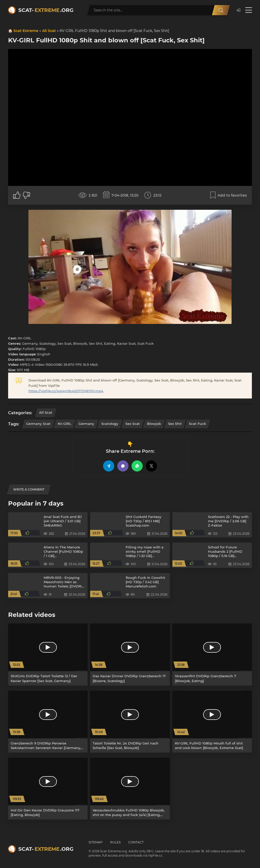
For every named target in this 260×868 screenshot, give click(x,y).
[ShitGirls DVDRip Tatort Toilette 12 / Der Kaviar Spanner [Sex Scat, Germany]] (48, 654)
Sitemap (96, 842)
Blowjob (154, 424)
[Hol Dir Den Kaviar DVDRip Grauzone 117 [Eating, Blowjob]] (48, 789)
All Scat (49, 31)
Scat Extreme (26, 31)
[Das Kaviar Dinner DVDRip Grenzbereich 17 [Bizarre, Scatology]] (130, 654)
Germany (86, 424)
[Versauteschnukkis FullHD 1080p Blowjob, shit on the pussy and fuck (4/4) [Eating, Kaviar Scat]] (130, 789)
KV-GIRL (64, 424)
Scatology (110, 424)
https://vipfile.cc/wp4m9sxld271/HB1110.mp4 (66, 391)
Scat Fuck (197, 424)
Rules (115, 842)
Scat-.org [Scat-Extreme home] (46, 10)
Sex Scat (133, 424)
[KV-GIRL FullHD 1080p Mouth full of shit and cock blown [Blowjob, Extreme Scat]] (212, 722)
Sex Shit (175, 424)
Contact (136, 842)
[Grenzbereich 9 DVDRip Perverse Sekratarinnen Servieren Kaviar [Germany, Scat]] (48, 722)
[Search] (221, 10)
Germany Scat (38, 424)
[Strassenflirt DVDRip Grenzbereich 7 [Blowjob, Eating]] (212, 654)
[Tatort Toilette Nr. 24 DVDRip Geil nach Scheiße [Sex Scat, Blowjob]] (130, 722)
